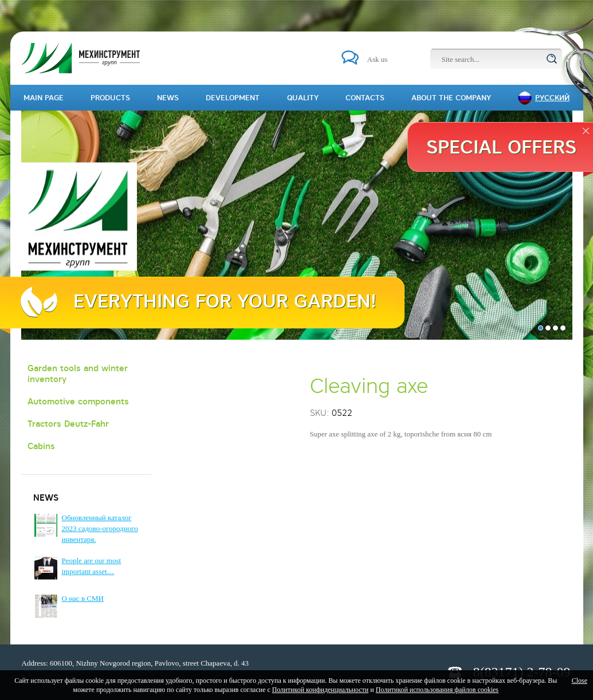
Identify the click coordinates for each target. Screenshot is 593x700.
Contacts (365, 98)
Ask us (378, 59)
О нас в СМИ (83, 598)
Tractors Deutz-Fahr (68, 424)
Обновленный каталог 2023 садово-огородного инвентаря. (100, 528)
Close (580, 681)
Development (233, 98)
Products (110, 98)
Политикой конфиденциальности (320, 690)
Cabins (41, 446)
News (168, 98)
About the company (451, 98)
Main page (44, 98)
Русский (552, 98)
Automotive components (78, 401)
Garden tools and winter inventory (78, 373)
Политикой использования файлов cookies (437, 690)
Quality (303, 98)
